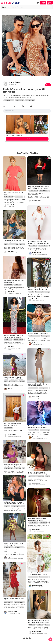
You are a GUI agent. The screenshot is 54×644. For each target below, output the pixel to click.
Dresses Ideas (20, 100)
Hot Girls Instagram (34, 336)
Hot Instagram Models (47, 336)
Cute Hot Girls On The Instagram (16, 390)
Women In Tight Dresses (38, 398)
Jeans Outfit (23, 244)
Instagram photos (34, 430)
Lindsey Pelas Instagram (38, 344)
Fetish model (40, 476)
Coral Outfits (11, 206)
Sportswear (40, 625)
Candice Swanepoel (45, 430)
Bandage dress (44, 388)
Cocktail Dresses (9, 100)
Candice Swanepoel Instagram (40, 438)
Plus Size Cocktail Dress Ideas (39, 254)
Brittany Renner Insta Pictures (40, 633)
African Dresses (19, 547)
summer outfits (33, 577)
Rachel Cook (15, 82)
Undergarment (49, 292)
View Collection (27, 139)
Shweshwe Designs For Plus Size (15, 559)
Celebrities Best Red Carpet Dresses (14, 349)
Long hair (7, 506)
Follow (48, 85)
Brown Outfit (18, 285)
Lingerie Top (17, 468)
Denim (6, 244)
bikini (6, 381)
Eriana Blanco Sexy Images (14, 293)
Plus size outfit (33, 246)
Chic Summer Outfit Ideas (39, 587)
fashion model (19, 197)
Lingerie (31, 292)
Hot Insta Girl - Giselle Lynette (40, 202)
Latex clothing (43, 191)
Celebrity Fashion (18, 339)
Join (50, 3)
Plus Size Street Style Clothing (15, 436)
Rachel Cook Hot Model (14, 135)
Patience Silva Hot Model (38, 531)
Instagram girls (14, 244)
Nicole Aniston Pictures (38, 301)
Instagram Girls (30, 100)
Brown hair (32, 476)
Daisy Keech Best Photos (14, 253)
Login (43, 3)
